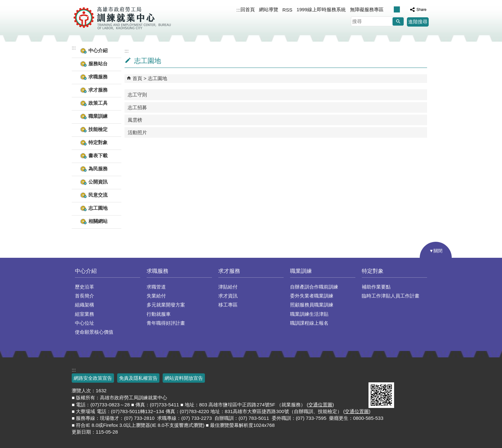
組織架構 (85, 305)
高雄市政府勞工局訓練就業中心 (122, 18)
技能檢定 (98, 129)
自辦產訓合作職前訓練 (314, 287)
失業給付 (156, 296)
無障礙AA (407, 375)
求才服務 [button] (98, 90)
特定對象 (373, 271)
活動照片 (137, 132)
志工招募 (137, 107)
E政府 (375, 374)
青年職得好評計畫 (166, 323)
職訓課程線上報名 (309, 323)
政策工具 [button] (98, 103)
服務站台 (98, 64)
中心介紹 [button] (98, 50)
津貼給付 (228, 287)
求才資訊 (228, 296)
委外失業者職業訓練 (312, 296)
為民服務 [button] (98, 169)
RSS (287, 10)
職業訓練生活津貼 (309, 314)
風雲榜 (135, 120)
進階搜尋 (418, 22)
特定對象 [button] (98, 142)
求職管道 (156, 287)
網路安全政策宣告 (93, 378)
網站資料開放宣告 (184, 378)
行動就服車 (159, 314)
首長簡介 (85, 296)
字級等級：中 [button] (397, 9)
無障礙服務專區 (367, 9)
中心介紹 (86, 271)
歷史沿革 (85, 287)
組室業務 (85, 314)
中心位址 (85, 323)
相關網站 (98, 221)
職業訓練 (301, 271)
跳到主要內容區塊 (3, 3)
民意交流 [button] (98, 195)
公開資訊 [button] (98, 182)
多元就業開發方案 (166, 305)
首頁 (137, 78)
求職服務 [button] (98, 77)
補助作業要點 (376, 287)
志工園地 (158, 78)
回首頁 (248, 9)
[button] (398, 21)
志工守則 (137, 95)
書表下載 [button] (98, 155)
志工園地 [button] (98, 208)
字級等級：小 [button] (390, 9)
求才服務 (229, 271)
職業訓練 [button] (98, 116)
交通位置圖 (320, 405)
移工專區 (228, 305)
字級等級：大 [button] (404, 9)
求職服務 (158, 271)
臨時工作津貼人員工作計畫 (391, 296)
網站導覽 (269, 9)
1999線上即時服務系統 (321, 9)
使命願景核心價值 (94, 332)
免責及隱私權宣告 (138, 378)
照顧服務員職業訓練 (312, 305)
